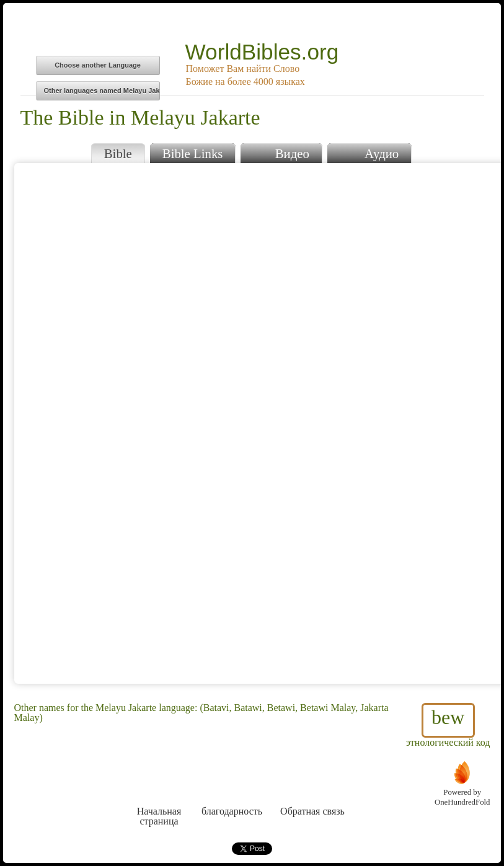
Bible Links (193, 153)
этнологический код (448, 725)
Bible (118, 153)
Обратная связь (313, 788)
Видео (281, 152)
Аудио (369, 152)
